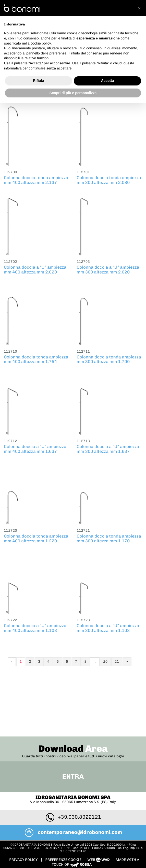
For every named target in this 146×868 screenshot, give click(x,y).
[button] (139, 8)
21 (117, 660)
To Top (73, 820)
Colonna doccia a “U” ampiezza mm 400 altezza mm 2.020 (35, 269)
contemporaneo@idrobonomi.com (73, 777)
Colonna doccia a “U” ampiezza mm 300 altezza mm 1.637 (108, 448)
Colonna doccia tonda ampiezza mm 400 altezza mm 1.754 (36, 358)
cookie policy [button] (41, 43)
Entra (73, 721)
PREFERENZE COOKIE (63, 804)
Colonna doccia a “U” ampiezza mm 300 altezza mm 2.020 (108, 269)
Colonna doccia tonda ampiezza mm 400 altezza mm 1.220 (36, 537)
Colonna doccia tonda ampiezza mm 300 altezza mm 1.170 (109, 537)
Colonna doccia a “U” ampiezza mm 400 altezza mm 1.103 (35, 627)
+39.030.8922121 (73, 762)
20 (105, 660)
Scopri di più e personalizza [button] (73, 93)
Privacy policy (24, 804)
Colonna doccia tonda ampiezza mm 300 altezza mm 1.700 (109, 358)
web (99, 804)
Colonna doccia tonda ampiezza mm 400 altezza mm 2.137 (36, 179)
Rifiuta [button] (39, 81)
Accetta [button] (108, 81)
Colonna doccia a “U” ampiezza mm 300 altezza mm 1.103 (108, 627)
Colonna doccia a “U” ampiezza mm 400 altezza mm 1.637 (35, 448)
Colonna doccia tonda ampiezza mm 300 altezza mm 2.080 (109, 179)
